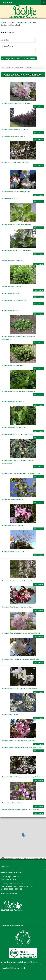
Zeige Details (38, 107)
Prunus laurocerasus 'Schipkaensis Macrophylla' (18, 434)
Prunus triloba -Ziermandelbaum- (13, 803)
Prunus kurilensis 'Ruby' (10, 198)
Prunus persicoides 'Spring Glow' (13, 525)
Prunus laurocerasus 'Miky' (11, 310)
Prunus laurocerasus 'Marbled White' (14, 300)
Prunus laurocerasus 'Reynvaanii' (13, 401)
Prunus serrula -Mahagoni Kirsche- (14, 551)
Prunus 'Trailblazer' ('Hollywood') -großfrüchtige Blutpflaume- (23, 777)
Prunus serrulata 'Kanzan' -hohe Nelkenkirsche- (18, 607)
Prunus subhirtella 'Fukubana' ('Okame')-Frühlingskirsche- (22, 747)
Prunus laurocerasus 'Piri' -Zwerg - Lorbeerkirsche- (19, 391)
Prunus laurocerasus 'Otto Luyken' (13, 365)
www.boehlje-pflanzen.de (13, 968)
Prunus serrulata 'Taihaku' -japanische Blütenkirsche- (20, 688)
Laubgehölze (21, 22)
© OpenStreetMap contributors (37, 858)
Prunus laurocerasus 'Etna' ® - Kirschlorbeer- (17, 250)
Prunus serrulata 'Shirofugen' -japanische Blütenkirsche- (21, 659)
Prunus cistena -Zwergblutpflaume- (14, 136)
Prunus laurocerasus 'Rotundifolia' (14, 427)
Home (3, 22)
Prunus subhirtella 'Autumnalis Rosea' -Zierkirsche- (19, 741)
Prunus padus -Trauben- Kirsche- (13, 499)
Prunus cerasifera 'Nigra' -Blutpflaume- (15, 129)
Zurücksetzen (29, 58)
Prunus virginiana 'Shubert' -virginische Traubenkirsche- (21, 810)
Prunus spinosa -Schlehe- (10, 715)
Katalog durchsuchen (11, 58)
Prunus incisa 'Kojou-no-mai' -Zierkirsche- (16, 162)
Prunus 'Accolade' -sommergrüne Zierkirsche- (17, 103)
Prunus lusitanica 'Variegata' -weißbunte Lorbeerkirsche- (21, 473)
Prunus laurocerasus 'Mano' (11, 293)
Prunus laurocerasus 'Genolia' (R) (13, 261)
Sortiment (11, 22)
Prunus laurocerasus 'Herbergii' (13, 287)
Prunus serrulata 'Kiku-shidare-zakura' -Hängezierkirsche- (21, 633)
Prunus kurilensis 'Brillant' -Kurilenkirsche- (16, 192)
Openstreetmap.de (16, 858)
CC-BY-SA (25, 858)
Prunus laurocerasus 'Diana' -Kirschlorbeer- (16, 224)
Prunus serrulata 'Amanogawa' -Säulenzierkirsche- (19, 581)
